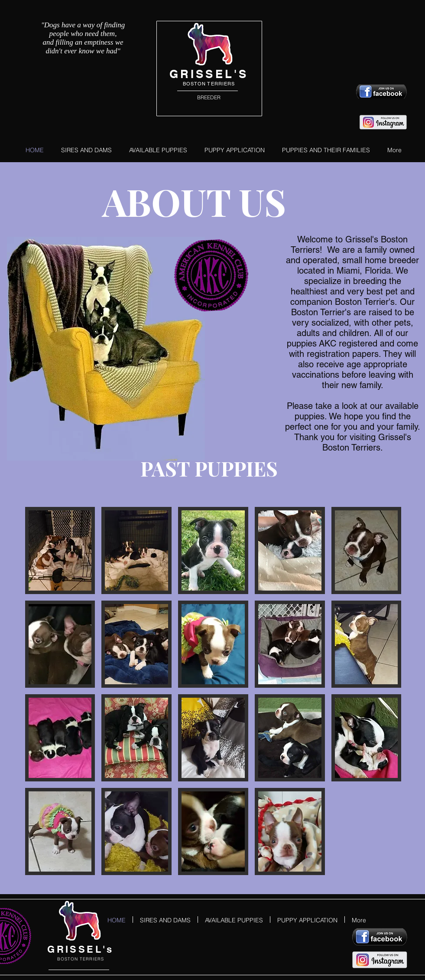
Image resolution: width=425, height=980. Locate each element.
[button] (60, 550)
